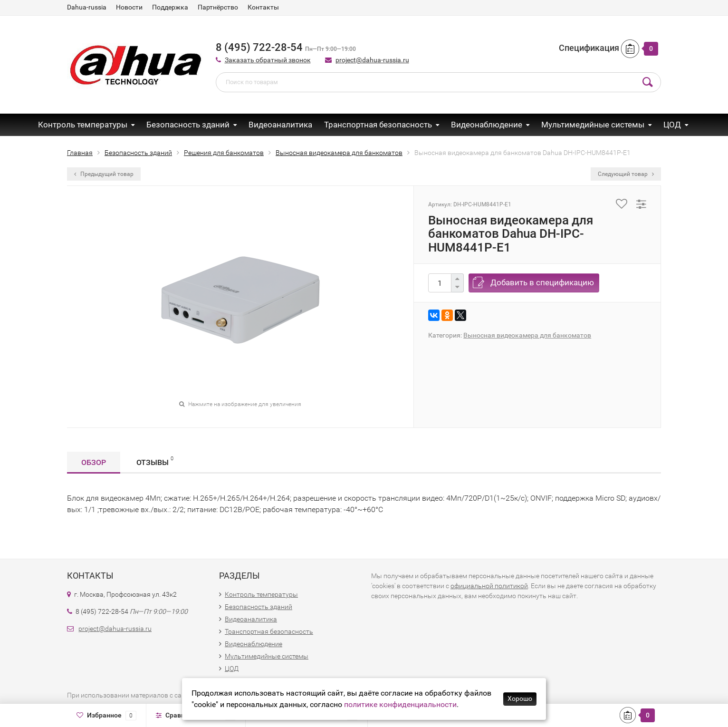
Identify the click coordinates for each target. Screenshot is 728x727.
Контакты (263, 7)
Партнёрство (218, 7)
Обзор (94, 462)
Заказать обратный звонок (268, 60)
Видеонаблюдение (487, 125)
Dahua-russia (87, 7)
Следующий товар (626, 174)
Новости (129, 7)
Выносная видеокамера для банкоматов (527, 335)
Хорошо (520, 698)
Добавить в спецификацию (542, 282)
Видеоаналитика (280, 125)
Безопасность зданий (188, 125)
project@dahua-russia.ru (372, 60)
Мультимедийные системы (593, 125)
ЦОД (672, 125)
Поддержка (170, 7)
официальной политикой (489, 586)
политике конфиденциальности (400, 704)
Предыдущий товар (104, 174)
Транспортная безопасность (378, 125)
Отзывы (155, 461)
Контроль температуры (83, 125)
